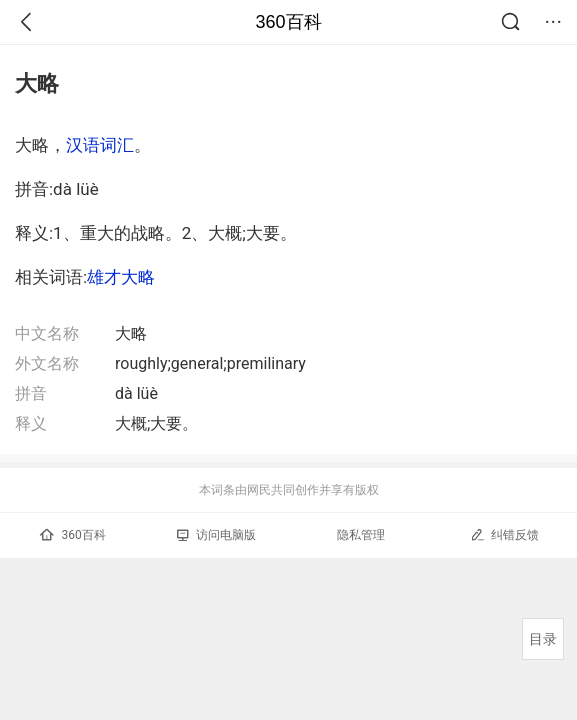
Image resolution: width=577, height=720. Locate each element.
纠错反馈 (504, 534)
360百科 (288, 22)
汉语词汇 (100, 145)
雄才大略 (121, 277)
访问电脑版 (216, 535)
